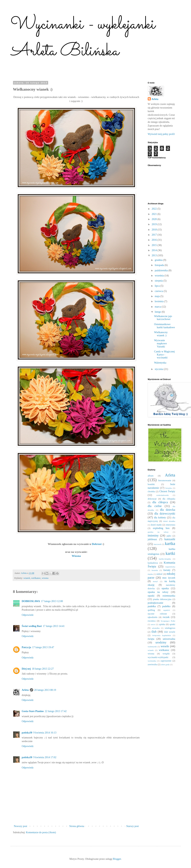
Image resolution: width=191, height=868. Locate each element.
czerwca (159, 291)
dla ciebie (155, 506)
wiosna (45, 578)
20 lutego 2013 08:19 (45, 690)
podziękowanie (156, 603)
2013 (155, 255)
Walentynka (160, 363)
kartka (170, 544)
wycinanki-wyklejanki (158, 657)
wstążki (166, 654)
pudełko (166, 606)
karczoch (157, 544)
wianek (27, 578)
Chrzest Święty (167, 491)
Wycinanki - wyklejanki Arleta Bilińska (83, 38)
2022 (155, 209)
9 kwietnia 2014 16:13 (45, 733)
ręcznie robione (157, 614)
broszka (169, 488)
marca (158, 307)
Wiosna (76, 556)
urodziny (161, 642)
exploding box (161, 528)
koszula (155, 570)
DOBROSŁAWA (31, 601)
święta (151, 639)
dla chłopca (160, 502)
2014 (155, 250)
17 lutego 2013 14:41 (54, 626)
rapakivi (167, 610)
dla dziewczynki (165, 514)
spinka (162, 624)
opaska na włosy (158, 592)
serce (153, 624)
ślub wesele (170, 632)
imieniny (153, 535)
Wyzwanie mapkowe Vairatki (160, 343)
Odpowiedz (28, 615)
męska (150, 574)
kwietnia (160, 301)
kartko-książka (165, 559)
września (160, 276)
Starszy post (132, 826)
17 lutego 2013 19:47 (43, 647)
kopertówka (170, 567)
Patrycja (26, 647)
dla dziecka (168, 510)
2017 (155, 235)
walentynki (152, 647)
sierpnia (159, 281)
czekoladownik (162, 495)
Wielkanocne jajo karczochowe (163, 318)
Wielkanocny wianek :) (161, 334)
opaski (151, 596)
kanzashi (170, 539)
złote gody (165, 664)
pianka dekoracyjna (162, 599)
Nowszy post (21, 826)
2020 (155, 219)
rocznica (152, 621)
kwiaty (167, 570)
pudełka (152, 606)
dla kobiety (160, 518)
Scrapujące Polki (168, 621)
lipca (158, 286)
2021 (155, 214)
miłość (160, 574)
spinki (172, 624)
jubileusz (152, 539)
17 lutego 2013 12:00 (52, 601)
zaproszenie (166, 661)
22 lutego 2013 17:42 (56, 711)
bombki (151, 484)
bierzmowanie (165, 480)
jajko (169, 536)
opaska (165, 588)
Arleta (25, 690)
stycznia (159, 369)
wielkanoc (36, 578)
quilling (151, 610)
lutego (158, 312)
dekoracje (152, 499)
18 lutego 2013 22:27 (43, 669)
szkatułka (156, 628)
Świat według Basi (32, 626)
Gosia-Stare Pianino (33, 711)
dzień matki (156, 525)
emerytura (170, 525)
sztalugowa (170, 628)
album (151, 476)
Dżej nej (26, 669)
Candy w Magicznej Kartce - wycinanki (164, 355)
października (162, 270)
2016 (155, 240)
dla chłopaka (169, 499)
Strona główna (77, 826)
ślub (154, 632)
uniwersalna (169, 639)
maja (158, 296)
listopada (160, 265)
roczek (166, 617)
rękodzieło (153, 617)
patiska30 (27, 733)
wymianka (152, 661)
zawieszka (153, 664)
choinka (151, 491)
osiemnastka (169, 596)
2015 (155, 245)
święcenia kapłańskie (162, 635)
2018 (155, 230)
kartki (170, 553)
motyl (155, 581)
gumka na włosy (158, 532)
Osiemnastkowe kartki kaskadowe (164, 326)
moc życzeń (169, 578)
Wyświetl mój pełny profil (161, 134)
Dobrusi (97, 544)
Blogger (117, 859)
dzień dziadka (169, 521)
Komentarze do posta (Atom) (41, 832)
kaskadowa (153, 563)
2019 (155, 224)
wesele (165, 646)
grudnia (159, 260)
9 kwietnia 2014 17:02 (45, 757)
